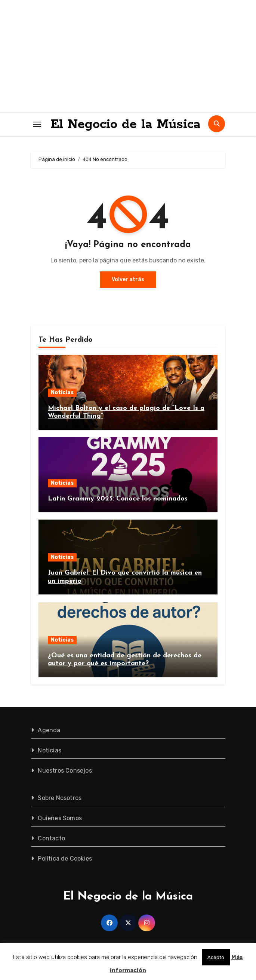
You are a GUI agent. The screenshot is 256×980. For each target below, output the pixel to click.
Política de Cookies (65, 859)
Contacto (51, 838)
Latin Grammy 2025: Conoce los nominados (118, 499)
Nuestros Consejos (65, 771)
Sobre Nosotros (60, 798)
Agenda (49, 730)
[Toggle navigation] (37, 124)
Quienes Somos (60, 818)
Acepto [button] (216, 957)
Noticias (62, 392)
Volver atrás (128, 279)
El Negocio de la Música (126, 124)
